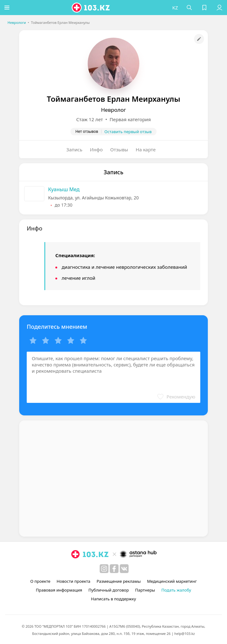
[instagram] (104, 569)
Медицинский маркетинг (172, 581)
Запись (74, 149)
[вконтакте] (124, 569)
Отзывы (119, 149)
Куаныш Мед (64, 189)
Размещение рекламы (119, 581)
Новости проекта (73, 581)
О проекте (40, 581)
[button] (8, 8)
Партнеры (145, 590)
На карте (146, 149)
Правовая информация (59, 590)
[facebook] (114, 569)
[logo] (92, 8)
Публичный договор (108, 590)
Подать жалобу (176, 590)
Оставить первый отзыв (128, 132)
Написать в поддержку (113, 599)
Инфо (96, 149)
